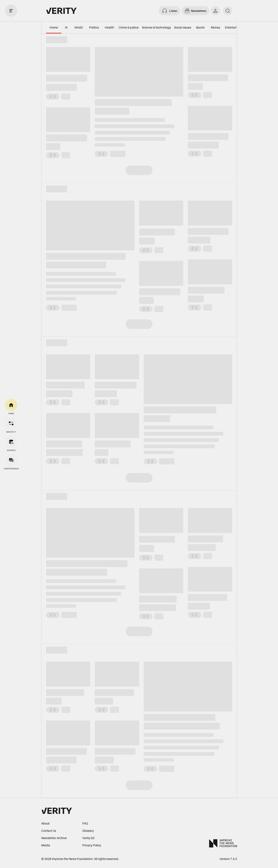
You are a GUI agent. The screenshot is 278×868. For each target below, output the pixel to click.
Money (216, 27)
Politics (94, 27)
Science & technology (156, 27)
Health (109, 27)
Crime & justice (129, 27)
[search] (228, 11)
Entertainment (235, 27)
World (79, 27)
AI (66, 27)
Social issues (183, 27)
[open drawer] (11, 11)
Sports (200, 27)
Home (54, 27)
